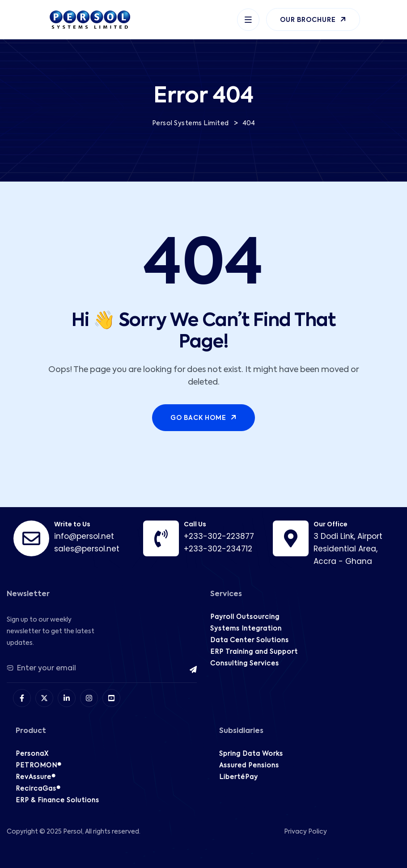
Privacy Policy (305, 832)
